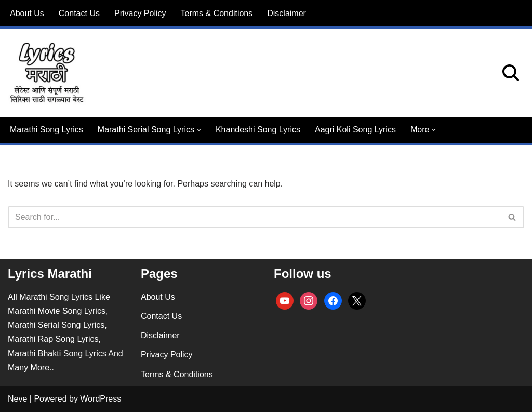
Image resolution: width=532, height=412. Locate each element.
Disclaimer (287, 13)
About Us (27, 13)
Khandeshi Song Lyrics (258, 130)
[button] (199, 130)
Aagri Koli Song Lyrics (355, 130)
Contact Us (79, 13)
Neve (17, 399)
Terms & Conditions (217, 13)
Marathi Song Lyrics (46, 130)
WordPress (101, 399)
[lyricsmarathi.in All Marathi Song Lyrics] (47, 73)
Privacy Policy (140, 13)
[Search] (511, 73)
